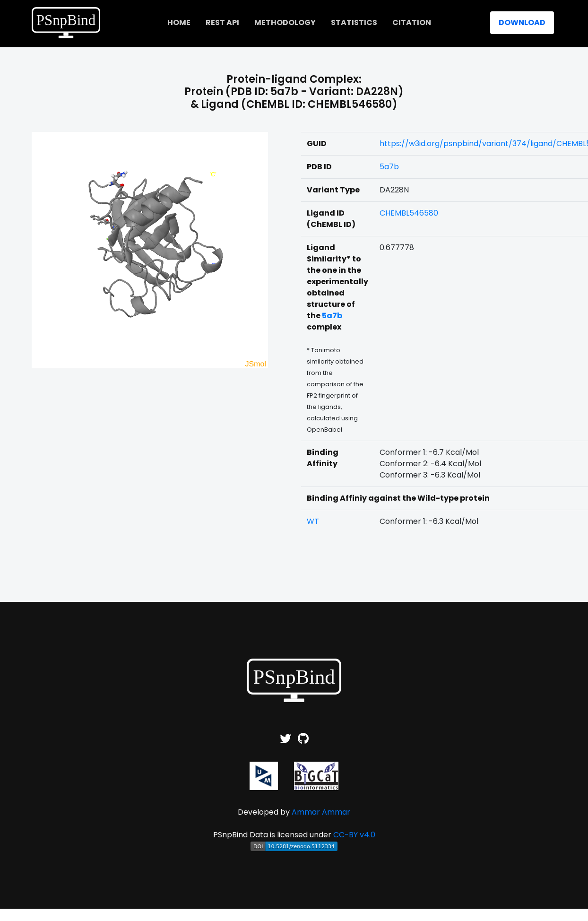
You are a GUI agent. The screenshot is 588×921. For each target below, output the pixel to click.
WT (313, 521)
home (179, 22)
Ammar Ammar (321, 812)
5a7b (389, 167)
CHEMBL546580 (409, 213)
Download (522, 22)
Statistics (354, 22)
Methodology (285, 22)
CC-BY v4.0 (354, 835)
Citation (412, 22)
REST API (222, 22)
